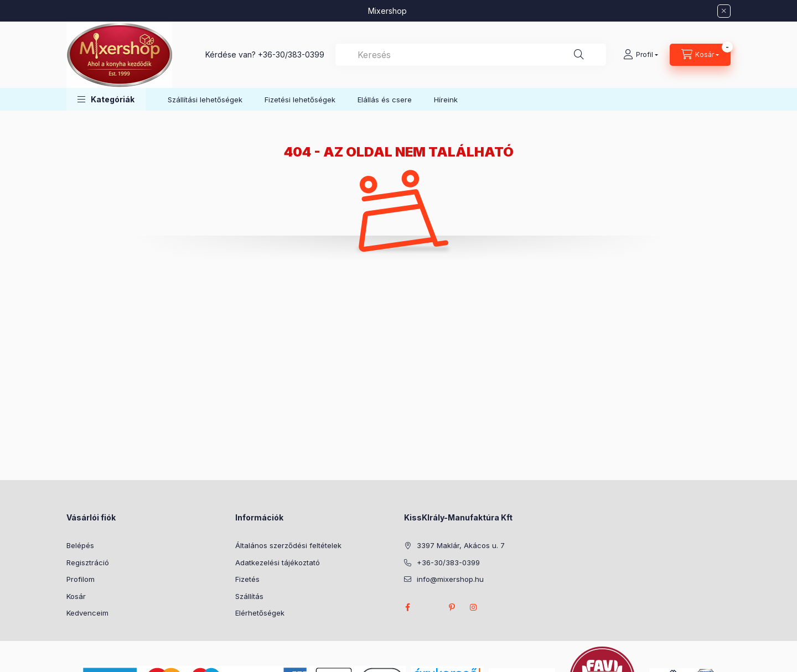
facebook (407, 607)
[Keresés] (579, 55)
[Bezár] (724, 11)
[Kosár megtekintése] (700, 55)
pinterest (452, 607)
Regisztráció (88, 562)
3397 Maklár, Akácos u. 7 (461, 545)
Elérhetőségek (260, 613)
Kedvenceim (87, 613)
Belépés (80, 545)
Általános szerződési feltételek (288, 545)
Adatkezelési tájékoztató (278, 562)
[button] (106, 99)
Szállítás (249, 596)
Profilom (81, 579)
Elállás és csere (385, 100)
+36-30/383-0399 (291, 54)
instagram (474, 607)
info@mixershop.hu (450, 579)
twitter (429, 607)
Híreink (446, 100)
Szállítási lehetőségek (205, 100)
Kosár (76, 596)
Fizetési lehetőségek (300, 100)
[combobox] (471, 55)
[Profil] (641, 55)
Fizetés (247, 579)
